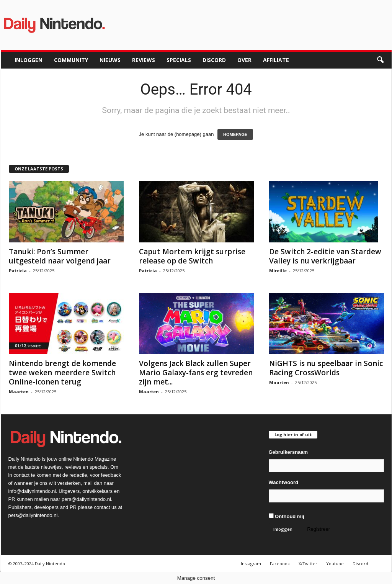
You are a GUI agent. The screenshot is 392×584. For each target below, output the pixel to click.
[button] (380, 60)
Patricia (18, 271)
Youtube (335, 564)
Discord (214, 60)
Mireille (278, 271)
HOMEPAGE (235, 134)
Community (71, 60)
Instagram (251, 564)
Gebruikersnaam (288, 452)
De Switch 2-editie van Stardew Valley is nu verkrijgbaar (325, 256)
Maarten (19, 392)
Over (244, 60)
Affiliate (276, 60)
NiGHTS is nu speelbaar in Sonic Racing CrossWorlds (326, 368)
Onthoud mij (287, 516)
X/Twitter (308, 564)
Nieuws (110, 60)
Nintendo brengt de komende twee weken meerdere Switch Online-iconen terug (62, 373)
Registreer (318, 529)
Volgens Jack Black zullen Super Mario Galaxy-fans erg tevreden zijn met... (196, 373)
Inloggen (29, 60)
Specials (179, 60)
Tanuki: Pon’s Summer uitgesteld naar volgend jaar (60, 256)
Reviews (144, 60)
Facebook (280, 564)
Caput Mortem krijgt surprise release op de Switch (192, 256)
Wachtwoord (284, 482)
